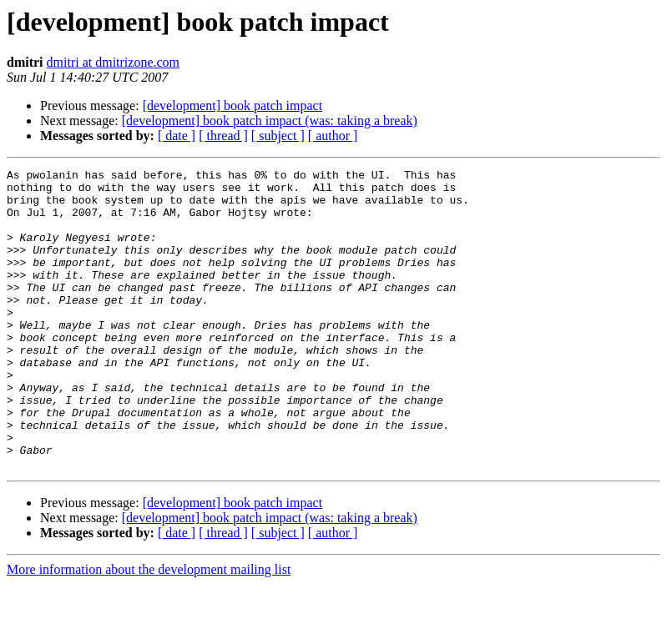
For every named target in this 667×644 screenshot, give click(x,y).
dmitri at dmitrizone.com (114, 62)
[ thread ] (223, 136)
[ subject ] (278, 136)
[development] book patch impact (232, 106)
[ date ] (177, 136)
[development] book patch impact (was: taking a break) (270, 121)
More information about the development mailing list (149, 629)
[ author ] (333, 136)
